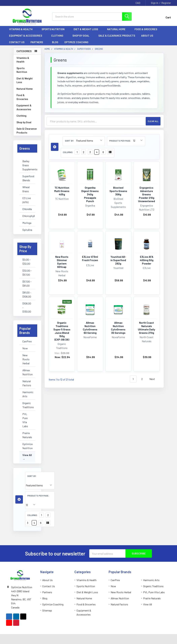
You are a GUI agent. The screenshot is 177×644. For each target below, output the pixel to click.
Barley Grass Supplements (27, 165)
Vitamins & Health (22, 29)
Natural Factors (27, 383)
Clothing (59, 36)
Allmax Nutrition (27, 372)
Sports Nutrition (55, 29)
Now (25, 348)
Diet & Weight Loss (87, 29)
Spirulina (27, 230)
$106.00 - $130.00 (27, 307)
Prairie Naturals (27, 435)
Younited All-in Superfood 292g (118, 260)
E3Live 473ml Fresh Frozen (90, 258)
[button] (19, 499)
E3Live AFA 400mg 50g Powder (147, 260)
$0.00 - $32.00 (26, 262)
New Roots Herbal (26, 359)
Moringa (27, 223)
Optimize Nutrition (27, 446)
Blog (55, 42)
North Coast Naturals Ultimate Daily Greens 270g (147, 328)
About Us (149, 36)
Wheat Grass (26, 189)
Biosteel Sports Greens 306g (118, 191)
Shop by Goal (82, 36)
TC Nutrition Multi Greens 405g (62, 191)
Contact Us (17, 42)
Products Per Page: (38, 496)
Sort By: (32, 476)
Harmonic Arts (27, 394)
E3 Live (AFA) (27, 200)
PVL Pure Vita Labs (25, 420)
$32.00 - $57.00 (27, 273)
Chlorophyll (27, 216)
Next (154, 379)
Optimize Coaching (76, 42)
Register (166, 3)
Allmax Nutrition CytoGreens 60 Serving (90, 328)
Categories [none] (24, 51)
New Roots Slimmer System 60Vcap (62, 262)
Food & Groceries (147, 29)
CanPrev (27, 341)
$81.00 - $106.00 (27, 294)
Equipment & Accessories (27, 36)
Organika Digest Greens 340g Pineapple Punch (90, 194)
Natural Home (118, 29)
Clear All (153, 121)
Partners (38, 42)
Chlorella (27, 209)
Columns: (32, 515)
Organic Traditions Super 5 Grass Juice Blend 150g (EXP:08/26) (62, 331)
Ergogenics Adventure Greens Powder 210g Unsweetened (147, 194)
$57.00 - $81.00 (27, 283)
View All (27, 455)
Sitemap (47, 610)
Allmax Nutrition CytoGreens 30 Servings (118, 328)
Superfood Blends (27, 178)
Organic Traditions (27, 405)
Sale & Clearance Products (117, 36)
